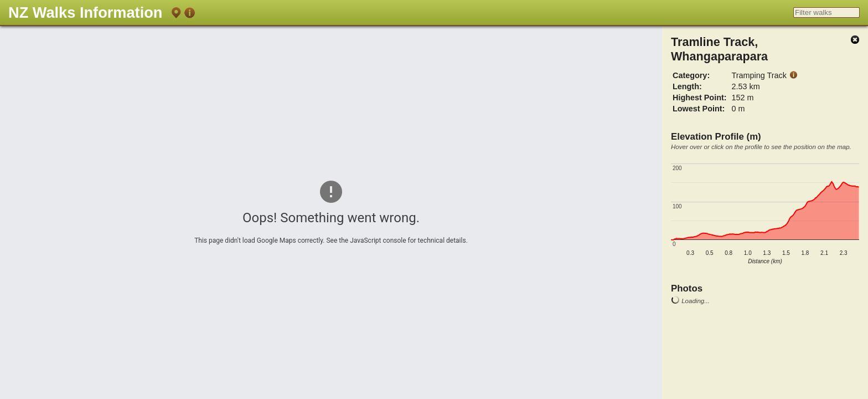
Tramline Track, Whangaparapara (719, 49)
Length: (687, 86)
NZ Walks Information (85, 12)
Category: (691, 75)
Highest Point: (700, 98)
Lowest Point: (699, 109)
